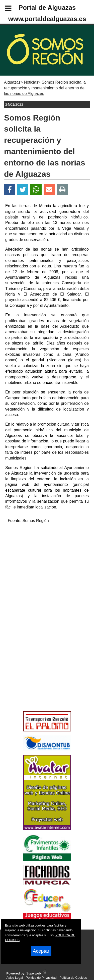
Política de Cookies (73, 978)
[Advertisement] (40, 673)
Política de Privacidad (41, 978)
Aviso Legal (15, 978)
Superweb (34, 973)
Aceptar (41, 951)
